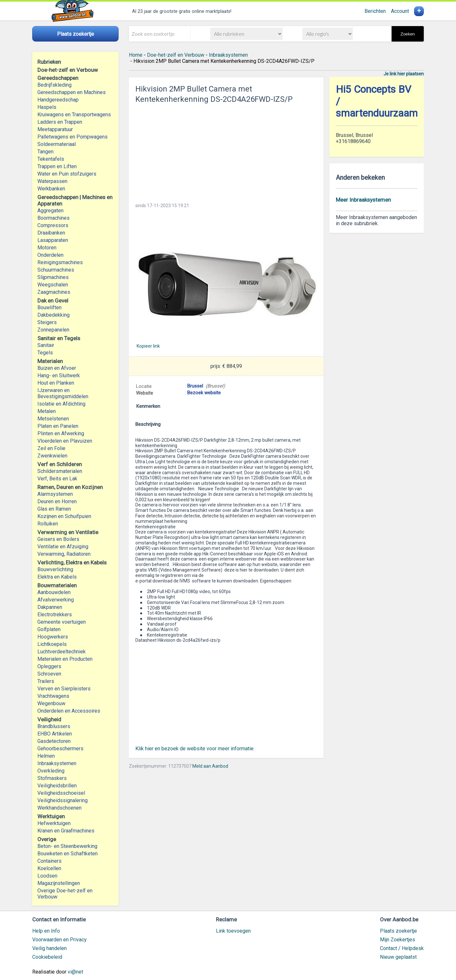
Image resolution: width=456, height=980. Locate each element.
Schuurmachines (56, 270)
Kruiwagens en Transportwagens (74, 115)
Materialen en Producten (65, 659)
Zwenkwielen (52, 456)
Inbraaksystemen (57, 763)
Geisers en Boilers (58, 539)
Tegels (45, 353)
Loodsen (47, 876)
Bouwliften (49, 307)
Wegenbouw (51, 703)
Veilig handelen (49, 948)
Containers (49, 861)
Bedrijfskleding (54, 85)
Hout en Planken (56, 383)
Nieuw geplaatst (398, 957)
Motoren (47, 248)
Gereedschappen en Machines (72, 92)
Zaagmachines (54, 292)
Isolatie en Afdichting (61, 404)
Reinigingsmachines (60, 262)
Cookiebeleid (47, 957)
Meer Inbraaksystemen (363, 200)
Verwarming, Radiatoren (64, 554)
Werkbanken (51, 189)
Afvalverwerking (56, 600)
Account (400, 11)
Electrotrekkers (55, 615)
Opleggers (49, 666)
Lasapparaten (53, 240)
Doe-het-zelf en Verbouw (176, 55)
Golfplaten (49, 629)
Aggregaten (50, 211)
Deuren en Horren (57, 501)
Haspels (47, 107)
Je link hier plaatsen (404, 74)
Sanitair (46, 345)
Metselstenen (53, 419)
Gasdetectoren (54, 741)
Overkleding (51, 771)
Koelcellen (49, 868)
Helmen (46, 756)
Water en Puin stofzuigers (67, 174)
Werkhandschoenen (59, 808)
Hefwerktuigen (54, 823)
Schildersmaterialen (60, 471)
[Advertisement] (226, 151)
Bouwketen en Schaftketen (68, 854)
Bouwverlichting (55, 569)
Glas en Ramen (54, 509)
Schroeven (49, 674)
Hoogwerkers (53, 637)
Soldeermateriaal (57, 144)
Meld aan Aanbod (210, 766)
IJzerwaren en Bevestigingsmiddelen (63, 393)
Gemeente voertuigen (62, 622)
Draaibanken (51, 233)
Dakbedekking (53, 315)
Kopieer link (148, 346)
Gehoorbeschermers (60, 749)
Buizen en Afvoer (57, 368)
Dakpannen (50, 607)
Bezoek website (204, 393)
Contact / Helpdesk (402, 948)
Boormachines (53, 218)
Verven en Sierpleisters (64, 689)
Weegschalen (53, 285)
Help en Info (46, 931)
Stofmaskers (52, 778)
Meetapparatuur (55, 129)
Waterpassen (52, 181)
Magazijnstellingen (59, 883)
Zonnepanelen (53, 330)
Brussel (195, 386)
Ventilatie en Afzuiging (63, 547)
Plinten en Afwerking (61, 433)
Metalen (47, 411)
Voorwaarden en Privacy (59, 940)
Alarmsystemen (55, 494)
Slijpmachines (53, 277)
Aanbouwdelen (54, 592)
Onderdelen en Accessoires (69, 711)
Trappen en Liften (57, 166)
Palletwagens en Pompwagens (73, 137)
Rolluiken (48, 524)
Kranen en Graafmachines (66, 831)
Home (136, 55)
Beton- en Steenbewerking (67, 846)
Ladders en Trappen (60, 122)
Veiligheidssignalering (63, 800)
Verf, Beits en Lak (57, 479)
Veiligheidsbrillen (57, 786)
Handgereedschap (58, 100)
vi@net (75, 972)
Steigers (47, 322)
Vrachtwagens (53, 696)
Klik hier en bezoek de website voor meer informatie (194, 749)
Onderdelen (50, 255)
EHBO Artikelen (55, 734)
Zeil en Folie (51, 448)
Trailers (46, 681)
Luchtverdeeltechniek (62, 652)
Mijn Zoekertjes (398, 940)
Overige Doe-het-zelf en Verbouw (65, 894)
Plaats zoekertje (398, 931)
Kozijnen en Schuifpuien (64, 516)
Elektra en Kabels (57, 577)
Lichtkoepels (52, 644)
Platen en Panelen (58, 426)
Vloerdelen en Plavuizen (65, 441)
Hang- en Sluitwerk (59, 375)
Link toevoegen (233, 931)
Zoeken (408, 34)
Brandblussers (54, 726)
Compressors (53, 225)
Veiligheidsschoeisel (61, 793)
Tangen (45, 152)
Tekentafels (51, 159)
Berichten (375, 11)
